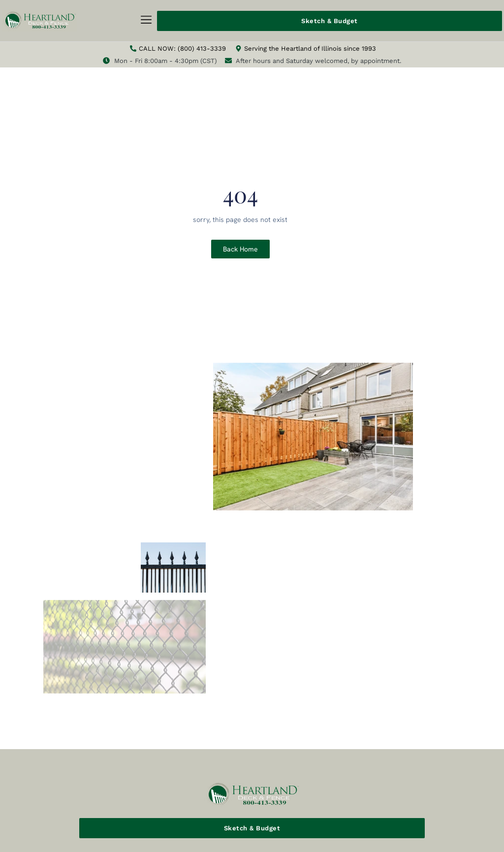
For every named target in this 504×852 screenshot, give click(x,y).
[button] (146, 21)
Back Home (240, 249)
